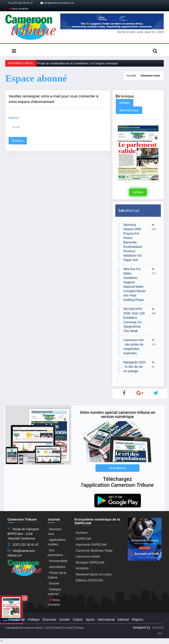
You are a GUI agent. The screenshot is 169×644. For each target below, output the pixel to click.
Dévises (79, 628)
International (106, 620)
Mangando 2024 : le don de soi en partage (135, 367)
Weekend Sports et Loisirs (94, 574)
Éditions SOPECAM (89, 580)
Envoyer (18, 141)
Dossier (54, 583)
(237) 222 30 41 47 (21, 3)
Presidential (17, 620)
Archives (82, 533)
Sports (90, 620)
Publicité (57, 628)
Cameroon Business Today (94, 551)
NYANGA (82, 568)
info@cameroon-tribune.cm (57, 3)
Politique (34, 620)
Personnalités (58, 561)
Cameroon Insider (88, 556)
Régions (137, 620)
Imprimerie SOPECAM (91, 545)
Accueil (131, 76)
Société (65, 620)
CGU (47, 628)
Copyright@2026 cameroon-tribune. (25, 628)
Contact (68, 628)
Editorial (123, 620)
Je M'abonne (118, 468)
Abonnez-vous (150, 76)
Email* (14, 118)
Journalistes (57, 567)
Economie (50, 620)
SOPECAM (83, 539)
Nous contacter (19, 9)
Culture (78, 620)
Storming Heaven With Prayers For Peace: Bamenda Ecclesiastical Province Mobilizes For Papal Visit (133, 242)
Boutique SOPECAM (90, 562)
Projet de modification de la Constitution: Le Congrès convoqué (78, 63)
